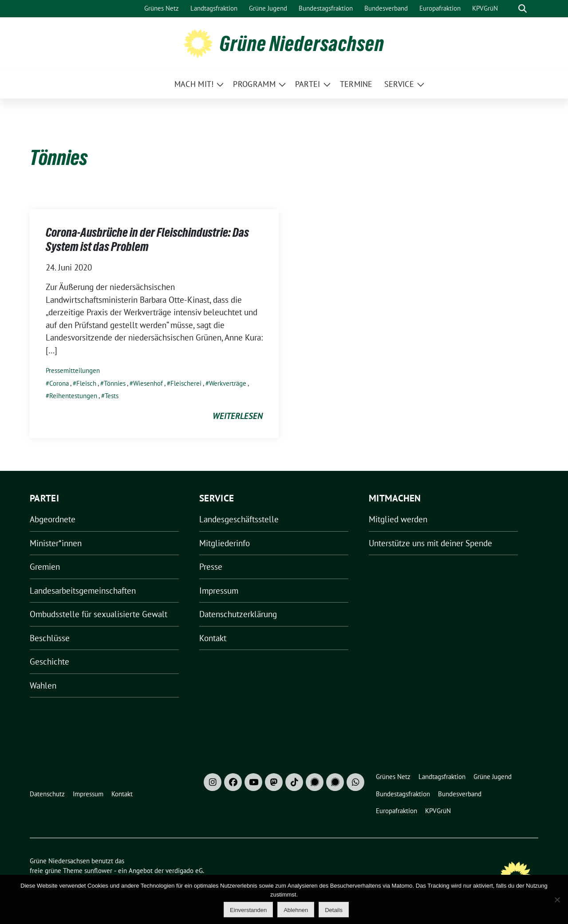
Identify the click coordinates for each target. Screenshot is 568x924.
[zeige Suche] (523, 9)
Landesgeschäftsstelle (239, 519)
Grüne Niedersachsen (302, 43)
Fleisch (86, 383)
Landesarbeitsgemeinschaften (83, 591)
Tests (112, 396)
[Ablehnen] (557, 900)
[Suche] (510, 9)
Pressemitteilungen (73, 370)
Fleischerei (186, 383)
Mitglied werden (398, 519)
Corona (59, 383)
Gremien (45, 567)
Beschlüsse (50, 638)
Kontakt (213, 638)
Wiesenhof (148, 383)
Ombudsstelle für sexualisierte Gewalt (99, 614)
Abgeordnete (53, 519)
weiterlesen (238, 416)
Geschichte (49, 662)
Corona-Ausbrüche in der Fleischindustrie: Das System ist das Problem (147, 239)
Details (334, 910)
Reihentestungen (73, 396)
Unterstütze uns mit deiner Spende (430, 543)
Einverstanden (248, 910)
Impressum (219, 591)
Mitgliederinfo (225, 543)
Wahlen (43, 685)
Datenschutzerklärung (238, 614)
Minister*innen (56, 543)
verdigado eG (184, 871)
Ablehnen (296, 910)
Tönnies (115, 383)
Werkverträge (228, 383)
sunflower (98, 871)
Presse (211, 567)
